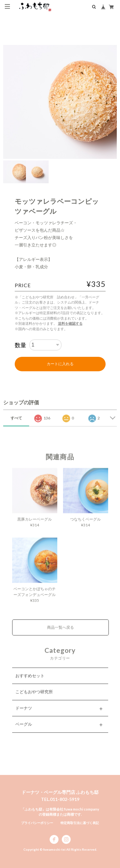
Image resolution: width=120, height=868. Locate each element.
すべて (16, 418)
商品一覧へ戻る (60, 633)
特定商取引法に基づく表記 (80, 823)
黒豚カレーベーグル (35, 524)
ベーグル (24, 729)
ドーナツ (24, 713)
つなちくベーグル (85, 524)
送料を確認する (70, 323)
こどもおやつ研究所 (34, 697)
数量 (20, 345)
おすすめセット (30, 681)
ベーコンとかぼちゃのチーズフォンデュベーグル (35, 597)
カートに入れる (60, 364)
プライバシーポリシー (37, 823)
